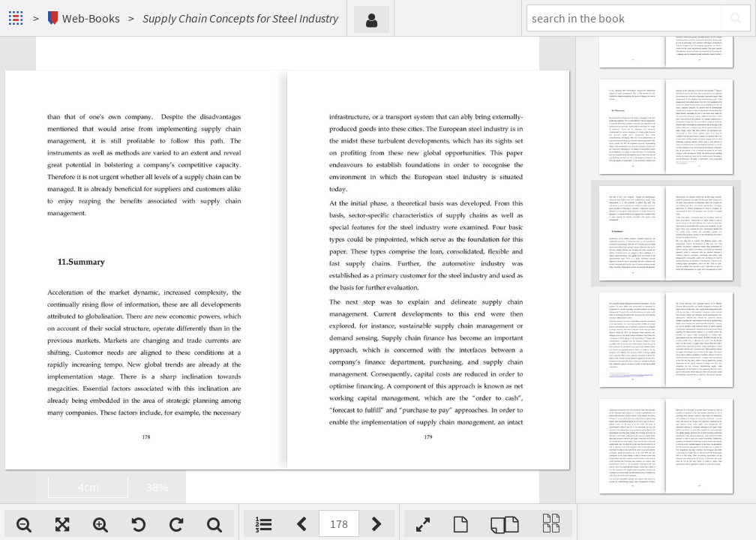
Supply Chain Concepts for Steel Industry (240, 18)
